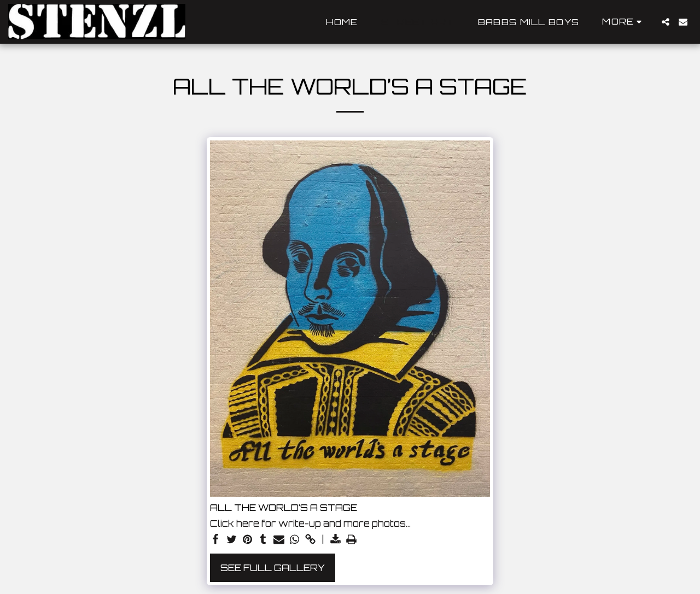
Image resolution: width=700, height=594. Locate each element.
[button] (666, 22)
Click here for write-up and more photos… (310, 524)
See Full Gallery (273, 567)
